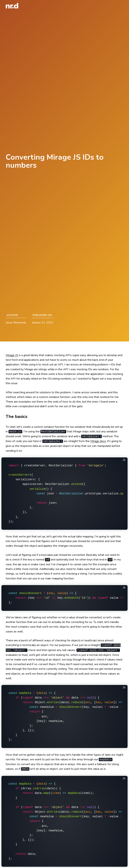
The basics (17, 416)
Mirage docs (98, 441)
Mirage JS (12, 355)
